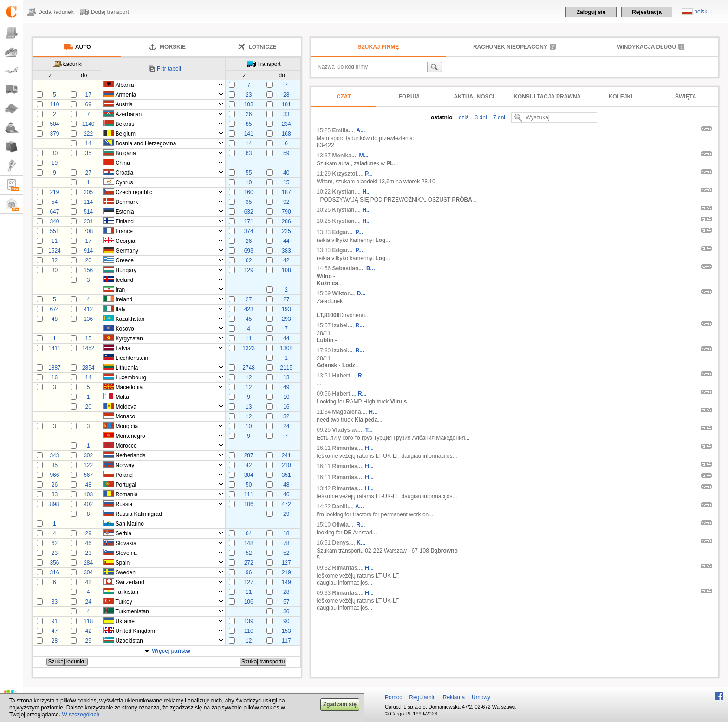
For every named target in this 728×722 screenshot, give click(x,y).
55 (249, 173)
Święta (686, 97)
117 (286, 641)
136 (88, 319)
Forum (409, 97)
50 (249, 485)
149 (286, 582)
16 (55, 377)
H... (367, 192)
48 (55, 319)
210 (286, 465)
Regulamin (422, 697)
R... (360, 325)
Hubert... (344, 376)
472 (286, 504)
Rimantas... (347, 448)
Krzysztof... (347, 174)
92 (286, 202)
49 (286, 387)
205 (88, 192)
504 (54, 124)
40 (286, 173)
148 (249, 543)
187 (286, 192)
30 (55, 153)
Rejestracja (647, 12)
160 (249, 192)
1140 (88, 124)
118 (88, 621)
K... (361, 543)
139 (249, 621)
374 (249, 231)
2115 (286, 368)
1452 (88, 348)
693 (249, 251)
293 (286, 319)
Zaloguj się (591, 12)
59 (286, 153)
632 (249, 212)
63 (249, 153)
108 (286, 270)
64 (249, 533)
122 (88, 465)
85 (249, 124)
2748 (249, 368)
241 (286, 455)
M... (364, 156)
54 (55, 202)
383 (286, 251)
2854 (88, 368)
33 (286, 114)
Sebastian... (348, 268)
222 (88, 134)
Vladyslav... (347, 430)
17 (88, 95)
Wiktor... (343, 293)
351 (286, 475)
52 (249, 553)
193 (286, 309)
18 (286, 533)
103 (249, 104)
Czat (344, 97)
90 (286, 621)
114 (88, 202)
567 (88, 475)
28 (286, 95)
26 (249, 114)
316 (54, 572)
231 (88, 221)
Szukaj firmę (379, 47)
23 (249, 95)
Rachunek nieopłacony (510, 47)
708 (88, 231)
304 (249, 475)
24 (286, 426)
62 (249, 260)
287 (249, 455)
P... (369, 174)
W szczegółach (81, 715)
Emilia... (343, 130)
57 (286, 602)
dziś (463, 117)
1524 (55, 251)
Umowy (481, 697)
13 (286, 377)
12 (249, 377)
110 (54, 104)
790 (286, 212)
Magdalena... (349, 412)
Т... (369, 430)
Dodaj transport (110, 12)
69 (88, 104)
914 (88, 251)
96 (249, 572)
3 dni (480, 117)
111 (249, 494)
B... (371, 268)
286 (286, 221)
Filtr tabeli (169, 69)
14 (88, 143)
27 (88, 173)
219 (54, 192)
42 (286, 260)
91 (55, 621)
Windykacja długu (647, 47)
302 (88, 455)
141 (249, 134)
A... (361, 130)
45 (249, 319)
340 (54, 221)
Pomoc (393, 697)
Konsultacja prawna (547, 97)
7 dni (498, 117)
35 (88, 153)
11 (55, 241)
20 (88, 260)
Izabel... (342, 325)
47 (55, 631)
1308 (286, 348)
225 (286, 231)
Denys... (343, 543)
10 (249, 182)
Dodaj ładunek (56, 12)
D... (361, 293)
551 (54, 231)
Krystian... (346, 192)
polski (701, 12)
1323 (249, 348)
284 (88, 563)
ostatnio (442, 117)
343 (54, 455)
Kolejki (621, 97)
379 (54, 134)
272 (249, 563)
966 (54, 475)
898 (54, 504)
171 (249, 221)
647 (54, 212)
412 (88, 309)
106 (249, 504)
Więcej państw (171, 651)
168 (286, 134)
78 (286, 543)
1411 (55, 348)
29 (286, 514)
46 (286, 494)
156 (88, 270)
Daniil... (342, 507)
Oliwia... (343, 525)
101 (286, 104)
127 (286, 563)
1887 (55, 368)
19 (55, 163)
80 (55, 270)
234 (286, 124)
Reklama (454, 697)
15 (286, 182)
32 (55, 260)
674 (54, 309)
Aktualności (474, 97)
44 (286, 241)
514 (88, 212)
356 (54, 563)
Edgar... (342, 232)
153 (286, 631)
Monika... (344, 156)
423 (249, 309)
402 (88, 504)
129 (249, 270)
